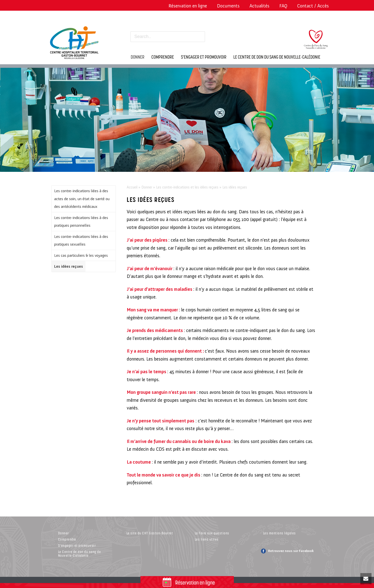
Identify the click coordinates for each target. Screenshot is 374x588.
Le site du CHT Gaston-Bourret (150, 533)
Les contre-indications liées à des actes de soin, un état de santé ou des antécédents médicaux (82, 199)
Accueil (132, 187)
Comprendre (67, 539)
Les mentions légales (280, 533)
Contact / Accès (313, 6)
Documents (228, 6)
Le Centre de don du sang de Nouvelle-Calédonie (80, 553)
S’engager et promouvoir (77, 545)
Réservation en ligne (188, 6)
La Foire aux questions (212, 533)
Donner (147, 187)
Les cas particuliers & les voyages (81, 255)
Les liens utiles (207, 539)
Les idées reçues (69, 266)
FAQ (283, 6)
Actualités (259, 6)
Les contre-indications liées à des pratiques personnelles (81, 222)
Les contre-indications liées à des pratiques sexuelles (81, 240)
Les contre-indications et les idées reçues (187, 187)
